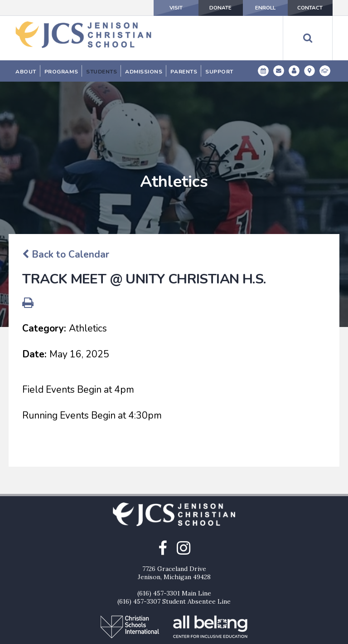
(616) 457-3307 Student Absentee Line (174, 555)
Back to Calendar (66, 208)
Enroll (258, 8)
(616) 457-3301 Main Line (174, 547)
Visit (158, 8)
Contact (307, 8)
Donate (208, 8)
